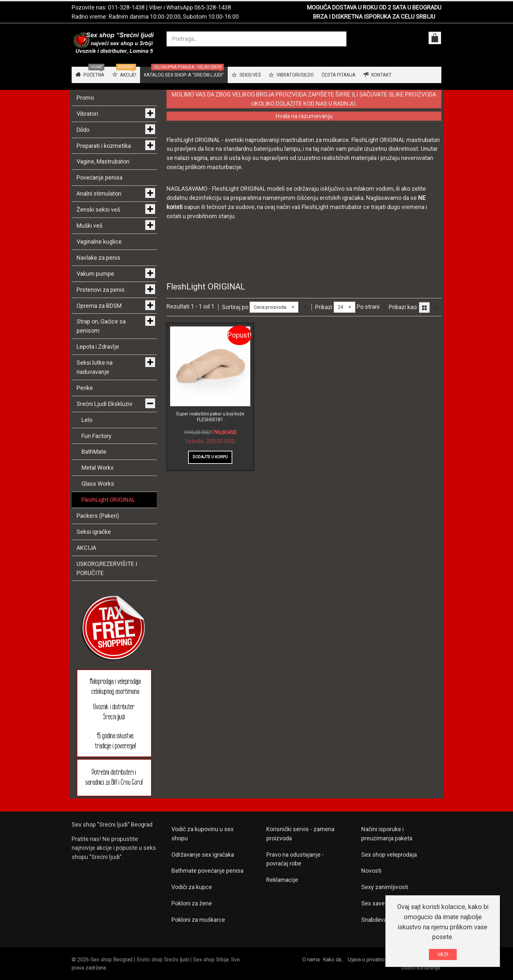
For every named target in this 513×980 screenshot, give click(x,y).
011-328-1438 (126, 7)
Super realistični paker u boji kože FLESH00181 (210, 417)
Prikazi (324, 307)
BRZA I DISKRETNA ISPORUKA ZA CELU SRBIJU (374, 17)
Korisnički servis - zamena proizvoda (300, 834)
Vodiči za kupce (192, 887)
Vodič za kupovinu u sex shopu (203, 834)
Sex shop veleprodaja (389, 855)
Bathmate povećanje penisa (207, 871)
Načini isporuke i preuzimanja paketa (387, 834)
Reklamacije (282, 880)
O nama (311, 960)
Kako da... (334, 960)
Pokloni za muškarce (198, 920)
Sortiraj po (235, 307)
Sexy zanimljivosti (385, 887)
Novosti (371, 871)
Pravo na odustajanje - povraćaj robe (295, 859)
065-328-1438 (213, 7)
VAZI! (443, 954)
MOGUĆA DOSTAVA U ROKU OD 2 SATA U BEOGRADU (374, 7)
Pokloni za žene (192, 903)
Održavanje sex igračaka (203, 855)
